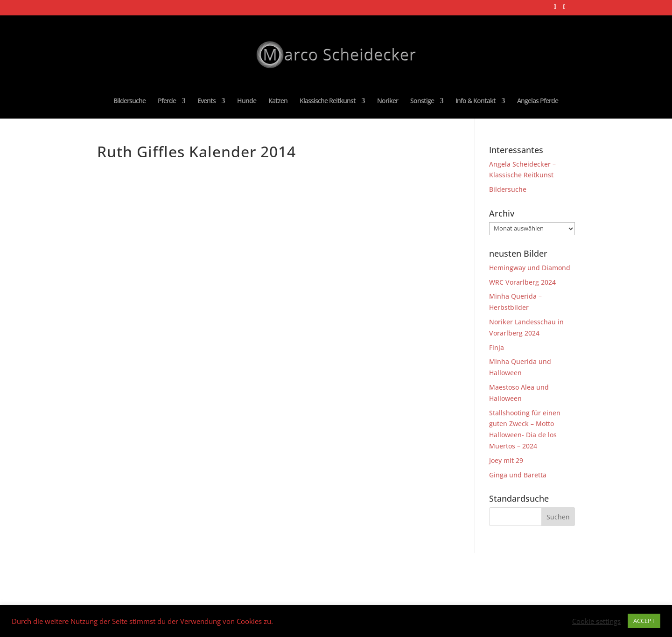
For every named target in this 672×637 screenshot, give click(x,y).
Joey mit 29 (506, 460)
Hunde (247, 101)
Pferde (167, 101)
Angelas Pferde (538, 101)
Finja (497, 347)
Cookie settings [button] (596, 621)
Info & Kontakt (476, 101)
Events (206, 101)
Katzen (278, 101)
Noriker (388, 101)
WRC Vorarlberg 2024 (522, 282)
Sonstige (422, 101)
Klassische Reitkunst (328, 101)
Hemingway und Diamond (530, 268)
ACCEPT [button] (644, 621)
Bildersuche (129, 101)
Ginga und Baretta (518, 475)
